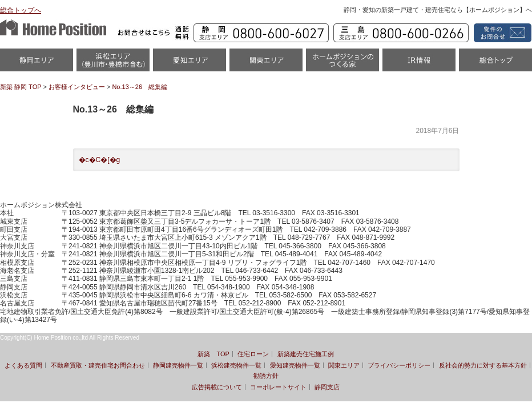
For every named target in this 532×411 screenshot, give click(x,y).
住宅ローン (253, 354)
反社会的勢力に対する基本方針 (483, 365)
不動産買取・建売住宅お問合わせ (98, 365)
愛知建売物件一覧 (295, 365)
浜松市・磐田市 (113, 64)
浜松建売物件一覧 (236, 365)
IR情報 (419, 64)
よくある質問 (23, 365)
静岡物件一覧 (37, 64)
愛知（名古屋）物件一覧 (190, 64)
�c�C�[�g (100, 160)
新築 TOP (213, 354)
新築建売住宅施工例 (306, 354)
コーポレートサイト (278, 387)
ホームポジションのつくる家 (342, 64)
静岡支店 (327, 387)
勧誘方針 (266, 376)
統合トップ (495, 64)
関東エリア (266, 64)
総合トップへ (21, 10)
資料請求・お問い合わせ (501, 33)
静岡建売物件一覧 (178, 365)
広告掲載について (217, 387)
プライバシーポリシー (399, 365)
